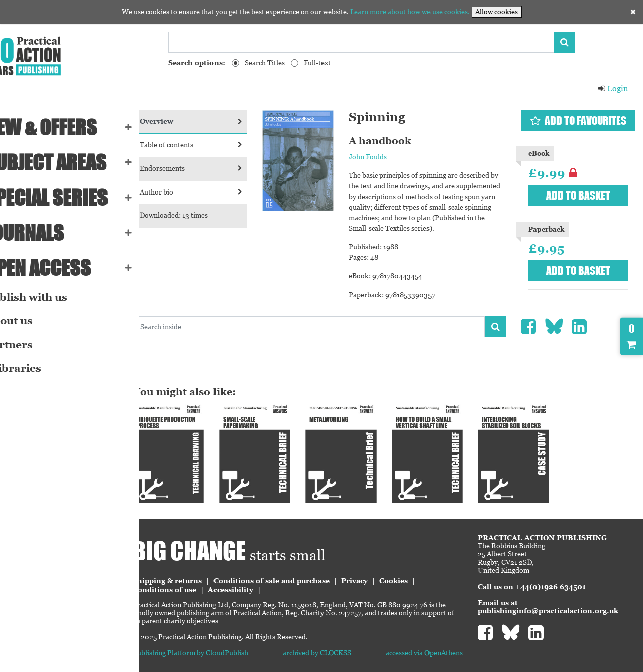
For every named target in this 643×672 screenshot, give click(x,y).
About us (31, 321)
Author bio (222, 192)
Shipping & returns (203, 572)
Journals (46, 233)
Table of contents (222, 145)
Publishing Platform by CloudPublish (226, 644)
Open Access (60, 268)
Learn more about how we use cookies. (410, 12)
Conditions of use (200, 581)
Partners (31, 345)
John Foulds (388, 157)
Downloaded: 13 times (209, 215)
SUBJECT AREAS (68, 162)
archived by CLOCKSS (341, 644)
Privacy (390, 572)
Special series (68, 198)
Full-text (317, 63)
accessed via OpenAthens (436, 644)
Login (613, 89)
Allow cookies (497, 12)
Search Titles (265, 63)
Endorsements (222, 168)
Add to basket (583, 195)
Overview (222, 121)
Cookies (429, 572)
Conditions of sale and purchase (307, 572)
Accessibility (266, 581)
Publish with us (48, 297)
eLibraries (35, 368)
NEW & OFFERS (63, 127)
